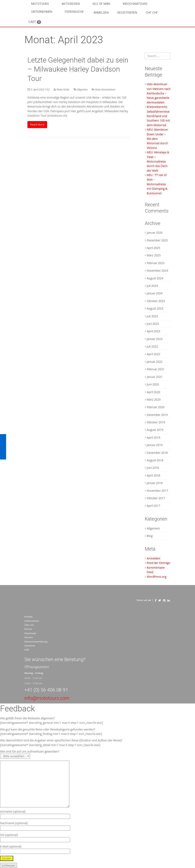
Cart (35, 22)
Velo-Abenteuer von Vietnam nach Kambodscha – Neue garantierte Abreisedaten (159, 93)
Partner (28, 629)
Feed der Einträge (159, 563)
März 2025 (154, 255)
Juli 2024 (152, 286)
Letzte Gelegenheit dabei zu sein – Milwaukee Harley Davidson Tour (78, 69)
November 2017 (158, 491)
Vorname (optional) (35, 814)
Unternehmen (42, 12)
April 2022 (154, 354)
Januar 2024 (155, 293)
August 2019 (155, 430)
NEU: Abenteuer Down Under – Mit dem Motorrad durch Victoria (158, 139)
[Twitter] (160, 600)
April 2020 (154, 392)
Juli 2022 (152, 346)
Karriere (29, 637)
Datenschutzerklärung (36, 642)
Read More (37, 124)
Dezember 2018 (157, 453)
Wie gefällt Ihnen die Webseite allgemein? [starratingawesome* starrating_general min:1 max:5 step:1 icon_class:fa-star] (51, 720)
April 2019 (154, 437)
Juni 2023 (153, 324)
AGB (27, 650)
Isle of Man (101, 4)
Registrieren (127, 13)
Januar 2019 (155, 445)
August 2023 (155, 308)
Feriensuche (74, 12)
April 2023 (154, 331)
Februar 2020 (156, 407)
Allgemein (82, 90)
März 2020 (154, 400)
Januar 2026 (155, 233)
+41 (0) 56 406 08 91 (46, 690)
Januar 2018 (155, 483)
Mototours (40, 4)
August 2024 (155, 278)
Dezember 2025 (157, 240)
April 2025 (154, 248)
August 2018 (155, 460)
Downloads (30, 633)
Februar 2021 (156, 369)
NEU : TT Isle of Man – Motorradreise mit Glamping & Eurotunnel (157, 184)
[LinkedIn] (169, 600)
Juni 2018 (153, 468)
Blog (150, 536)
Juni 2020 (153, 384)
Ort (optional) (35, 837)
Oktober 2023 (156, 301)
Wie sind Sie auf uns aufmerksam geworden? (30, 754)
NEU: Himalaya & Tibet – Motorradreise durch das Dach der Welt (158, 161)
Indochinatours (135, 4)
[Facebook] (156, 600)
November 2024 (158, 271)
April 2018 (154, 475)
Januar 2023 (155, 339)
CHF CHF (152, 13)
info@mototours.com (47, 698)
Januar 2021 (155, 377)
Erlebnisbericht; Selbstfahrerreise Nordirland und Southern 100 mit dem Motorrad (158, 116)
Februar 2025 (156, 263)
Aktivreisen (71, 4)
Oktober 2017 (156, 498)
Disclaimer (30, 646)
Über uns (29, 625)
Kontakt (28, 617)
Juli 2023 (152, 316)
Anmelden (101, 13)
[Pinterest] (164, 600)
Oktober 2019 (156, 422)
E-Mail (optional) (35, 849)
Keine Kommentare (105, 90)
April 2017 (154, 506)
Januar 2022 (155, 362)
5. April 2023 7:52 (40, 90)
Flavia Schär (63, 90)
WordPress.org (157, 577)
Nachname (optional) (35, 826)
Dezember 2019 (157, 415)
